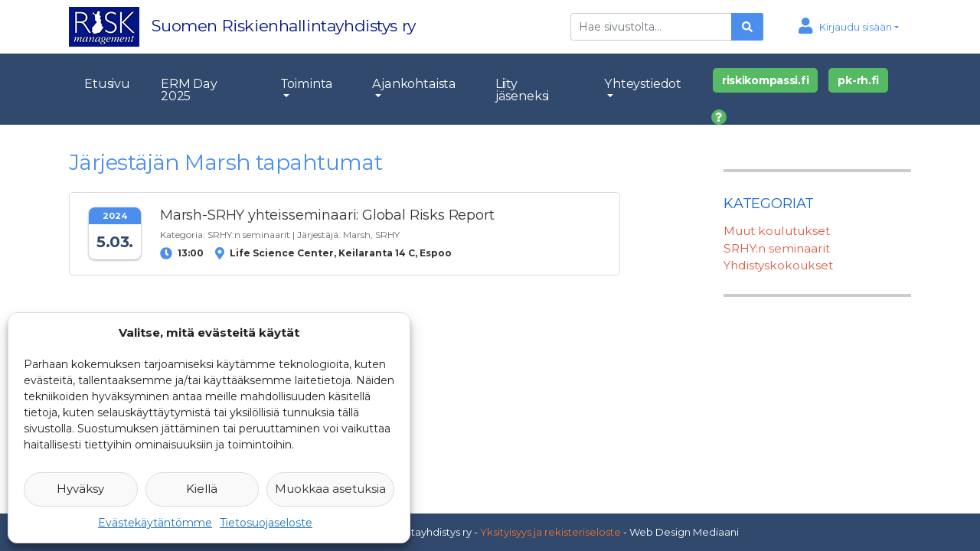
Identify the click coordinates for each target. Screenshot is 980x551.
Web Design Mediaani (684, 532)
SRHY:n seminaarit (249, 235)
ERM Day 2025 (189, 90)
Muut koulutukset (777, 231)
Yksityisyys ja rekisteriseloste (550, 532)
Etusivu (107, 83)
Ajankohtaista (414, 83)
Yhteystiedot (643, 83)
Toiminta (307, 83)
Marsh (357, 235)
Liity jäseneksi (523, 90)
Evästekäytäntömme (155, 523)
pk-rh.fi (858, 80)
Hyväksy (80, 489)
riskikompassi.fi (766, 80)
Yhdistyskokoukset (778, 265)
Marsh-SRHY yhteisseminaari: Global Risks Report (327, 215)
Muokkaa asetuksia (330, 489)
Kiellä (202, 489)
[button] (849, 27)
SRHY (387, 235)
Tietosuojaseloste (266, 523)
